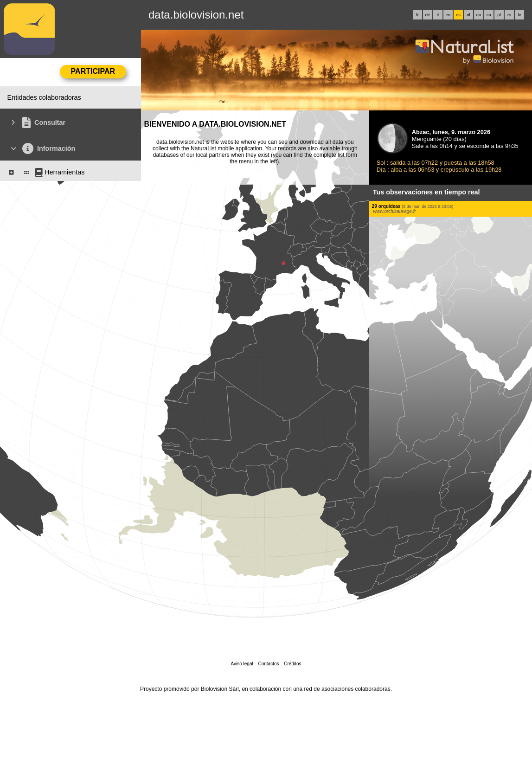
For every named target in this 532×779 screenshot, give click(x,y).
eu (479, 15)
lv (520, 15)
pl (499, 15)
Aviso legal (242, 664)
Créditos (292, 664)
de (428, 15)
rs (509, 15)
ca (489, 15)
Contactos (268, 664)
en (448, 15)
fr (417, 15)
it (438, 15)
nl (468, 15)
